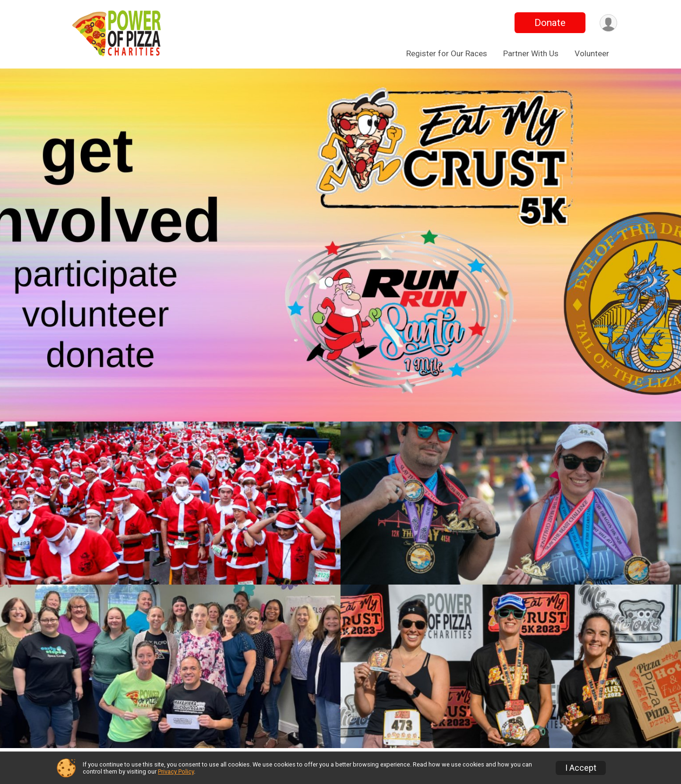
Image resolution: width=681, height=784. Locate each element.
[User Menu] (608, 23)
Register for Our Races (447, 53)
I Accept (581, 768)
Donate (550, 23)
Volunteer (592, 53)
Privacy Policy (176, 771)
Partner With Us (531, 53)
